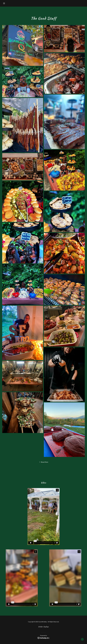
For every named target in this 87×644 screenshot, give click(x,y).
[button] (8, 3)
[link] (44, 638)
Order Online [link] (44, 627)
